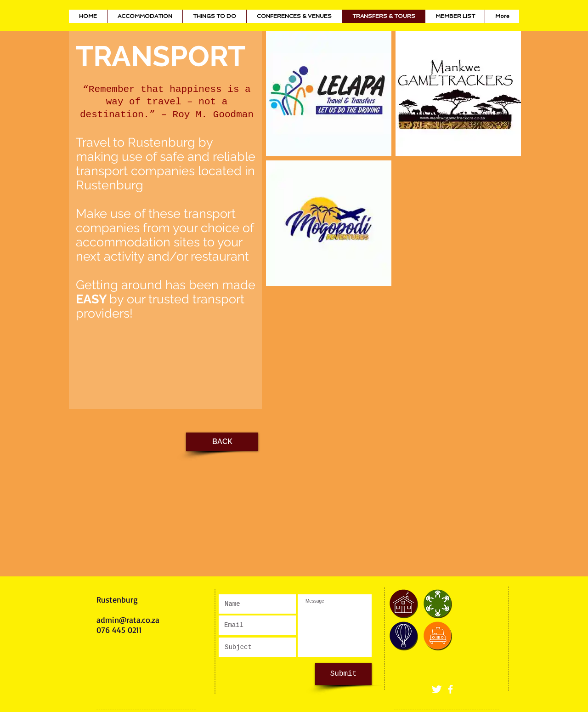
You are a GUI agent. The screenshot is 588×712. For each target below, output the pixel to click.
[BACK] (222, 442)
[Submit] (343, 674)
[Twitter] (437, 689)
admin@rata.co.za (128, 620)
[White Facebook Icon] (450, 689)
